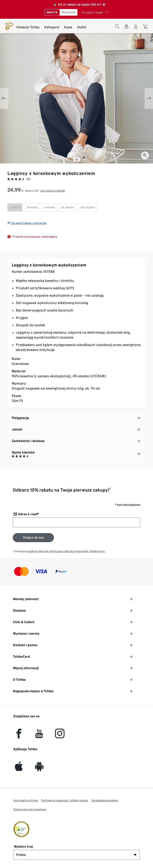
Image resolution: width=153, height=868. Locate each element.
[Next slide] (149, 98)
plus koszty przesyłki (53, 191)
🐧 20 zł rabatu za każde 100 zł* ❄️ (79, 5)
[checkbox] (15, 207)
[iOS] (19, 769)
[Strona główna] (9, 26)
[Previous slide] (4, 98)
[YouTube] (39, 736)
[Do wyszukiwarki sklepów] (126, 29)
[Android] (39, 769)
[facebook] (19, 736)
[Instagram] (60, 736)
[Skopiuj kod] (68, 12)
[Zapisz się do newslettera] (33, 538)
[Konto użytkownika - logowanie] (136, 29)
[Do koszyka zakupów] (146, 29)
